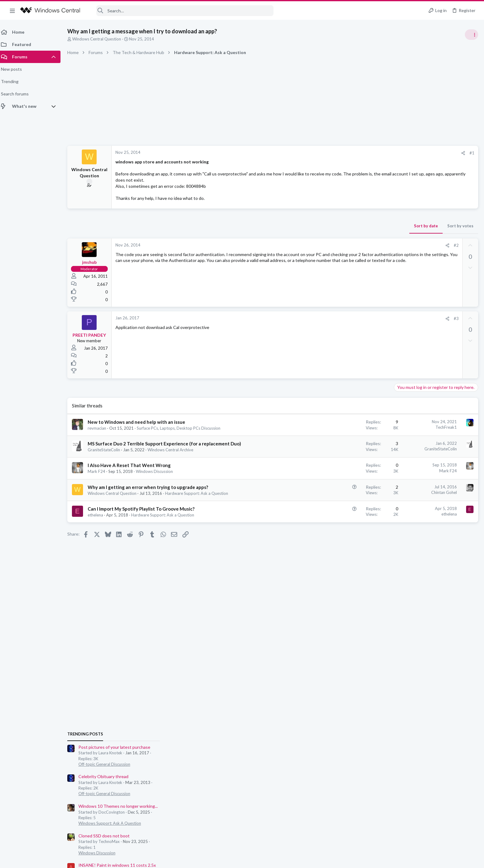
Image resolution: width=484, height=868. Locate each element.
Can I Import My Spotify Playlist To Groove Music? (145, 509)
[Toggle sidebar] (471, 35)
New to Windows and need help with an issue (140, 422)
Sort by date (327, 226)
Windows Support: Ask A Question (428, 423)
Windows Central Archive (174, 450)
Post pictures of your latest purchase (432, 347)
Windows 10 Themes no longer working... (436, 406)
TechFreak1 (347, 427)
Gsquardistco (465, 547)
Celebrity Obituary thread (421, 377)
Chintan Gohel (345, 492)
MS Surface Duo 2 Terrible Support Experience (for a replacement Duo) (168, 444)
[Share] (364, 153)
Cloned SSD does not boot (422, 436)
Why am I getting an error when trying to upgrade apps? (152, 487)
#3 (357, 318)
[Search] (181, 11)
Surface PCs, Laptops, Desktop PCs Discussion (182, 428)
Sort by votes (361, 226)
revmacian (101, 428)
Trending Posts (403, 334)
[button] (12, 11)
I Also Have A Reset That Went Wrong (133, 465)
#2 (357, 245)
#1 (373, 153)
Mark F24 (100, 471)
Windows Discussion (158, 471)
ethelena (99, 515)
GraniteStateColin (108, 450)
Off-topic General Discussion (422, 364)
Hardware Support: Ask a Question (200, 493)
